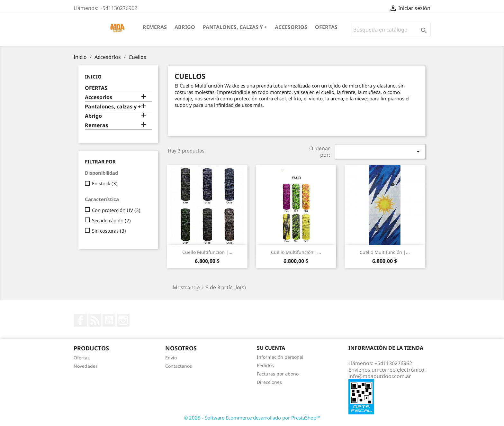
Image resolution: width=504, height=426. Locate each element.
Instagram (123, 320)
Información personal (280, 357)
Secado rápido (111, 220)
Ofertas (82, 358)
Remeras (155, 27)
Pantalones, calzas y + (235, 27)
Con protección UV (116, 210)
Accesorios (291, 27)
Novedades (86, 366)
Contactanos (179, 366)
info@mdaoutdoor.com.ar (380, 376)
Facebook (81, 320)
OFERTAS (326, 27)
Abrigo (185, 27)
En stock (105, 183)
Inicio (93, 77)
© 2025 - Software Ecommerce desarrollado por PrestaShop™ (252, 418)
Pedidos (265, 365)
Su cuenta (271, 348)
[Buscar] (390, 30)
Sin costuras (109, 231)
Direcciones (269, 382)
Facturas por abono (278, 374)
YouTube (109, 320)
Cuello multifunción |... (207, 252)
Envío (171, 358)
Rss (95, 320)
